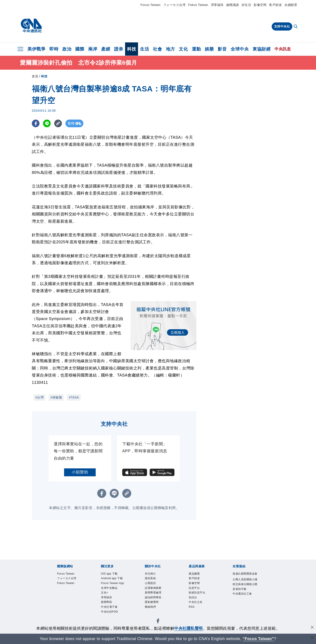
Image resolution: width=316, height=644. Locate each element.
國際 (80, 49)
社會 (157, 49)
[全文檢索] (296, 27)
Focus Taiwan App (112, 583)
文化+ (105, 593)
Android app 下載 (112, 578)
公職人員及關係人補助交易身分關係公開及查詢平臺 (245, 584)
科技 (132, 49)
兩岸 (93, 49)
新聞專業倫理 (153, 593)
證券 (119, 49)
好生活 (246, 5)
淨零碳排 (217, 5)
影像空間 (260, 5)
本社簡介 (150, 574)
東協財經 (262, 49)
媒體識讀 (233, 5)
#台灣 (39, 397)
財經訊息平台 (197, 593)
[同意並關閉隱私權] (312, 628)
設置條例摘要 (153, 588)
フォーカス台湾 (174, 5)
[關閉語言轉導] (312, 638)
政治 (67, 49)
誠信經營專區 (153, 597)
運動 (196, 49)
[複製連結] (58, 123)
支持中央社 (282, 26)
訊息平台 (194, 588)
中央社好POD (110, 612)
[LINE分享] (47, 123)
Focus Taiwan (150, 5)
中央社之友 (196, 602)
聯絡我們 (150, 607)
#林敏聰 (56, 397)
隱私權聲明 (152, 602)
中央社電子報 (109, 607)
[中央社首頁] (31, 26)
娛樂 (209, 49)
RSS (192, 607)
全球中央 (240, 49)
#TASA (74, 397)
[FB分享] (36, 123)
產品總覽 (194, 574)
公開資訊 (150, 583)
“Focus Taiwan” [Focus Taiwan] (258, 639)
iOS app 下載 (109, 574)
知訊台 (193, 597)
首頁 (35, 76)
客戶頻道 (275, 5)
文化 (183, 49)
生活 (145, 49)
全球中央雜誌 (109, 588)
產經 (106, 49)
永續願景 (291, 5)
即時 (54, 49)
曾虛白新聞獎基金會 (245, 574)
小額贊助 (80, 472)
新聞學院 (106, 602)
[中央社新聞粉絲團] (158, 622)
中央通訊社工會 (242, 594)
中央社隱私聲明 (189, 628)
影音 (222, 49)
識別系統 (150, 578)
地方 (170, 49)
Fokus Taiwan (198, 5)
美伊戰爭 (36, 49)
